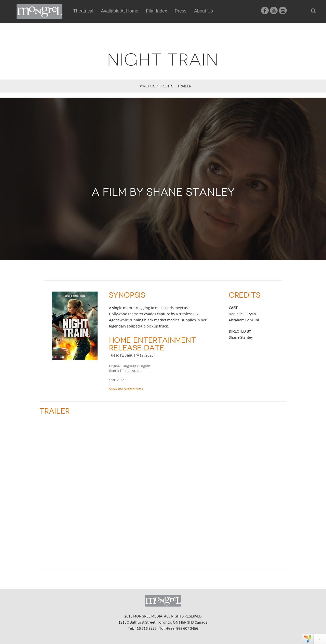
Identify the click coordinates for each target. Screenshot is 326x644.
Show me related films (126, 389)
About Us (203, 11)
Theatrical (83, 11)
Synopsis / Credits (156, 86)
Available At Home (120, 17)
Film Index (157, 11)
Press (181, 11)
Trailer (184, 86)
